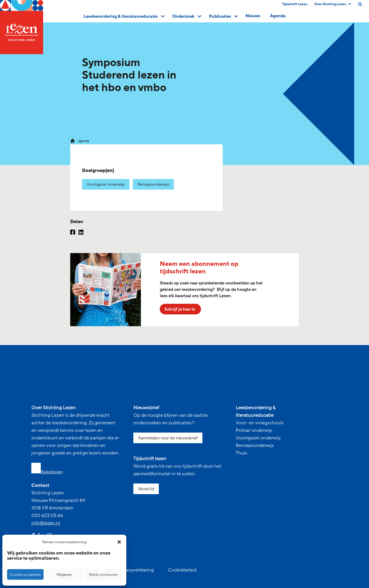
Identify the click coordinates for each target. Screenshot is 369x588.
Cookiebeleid (182, 570)
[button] (119, 542)
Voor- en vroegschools (260, 423)
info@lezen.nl (46, 523)
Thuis (241, 453)
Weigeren (64, 575)
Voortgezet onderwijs (106, 184)
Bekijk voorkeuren (103, 575)
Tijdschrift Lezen (295, 4)
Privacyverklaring (136, 570)
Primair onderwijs (254, 430)
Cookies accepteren (25, 575)
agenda (84, 141)
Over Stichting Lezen (333, 4)
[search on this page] (360, 4)
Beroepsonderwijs (153, 184)
